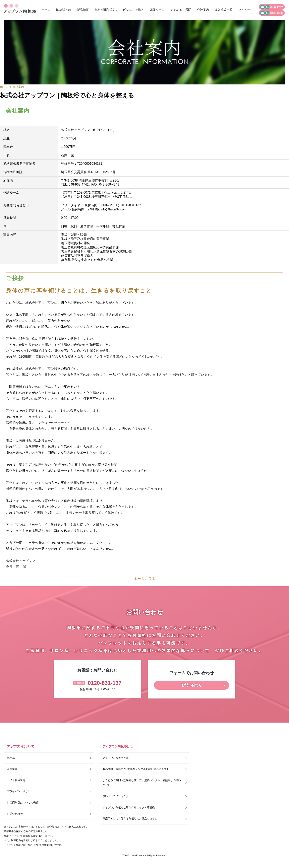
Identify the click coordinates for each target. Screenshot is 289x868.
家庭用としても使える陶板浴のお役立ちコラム (130, 819)
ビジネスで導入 (133, 10)
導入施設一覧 (224, 10)
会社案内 (203, 10)
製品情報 (83, 10)
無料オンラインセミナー (117, 796)
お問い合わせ (192, 685)
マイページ (246, 10)
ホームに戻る (144, 579)
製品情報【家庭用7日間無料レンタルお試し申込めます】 (136, 769)
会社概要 (12, 769)
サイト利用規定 (16, 780)
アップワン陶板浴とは (116, 758)
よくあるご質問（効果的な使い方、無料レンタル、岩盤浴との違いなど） (142, 783)
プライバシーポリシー (20, 791)
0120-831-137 (105, 683)
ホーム (46, 10)
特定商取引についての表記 (23, 803)
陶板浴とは (64, 10)
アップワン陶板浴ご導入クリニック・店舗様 (129, 808)
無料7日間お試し (106, 10)
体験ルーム (157, 10)
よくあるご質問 (181, 10)
